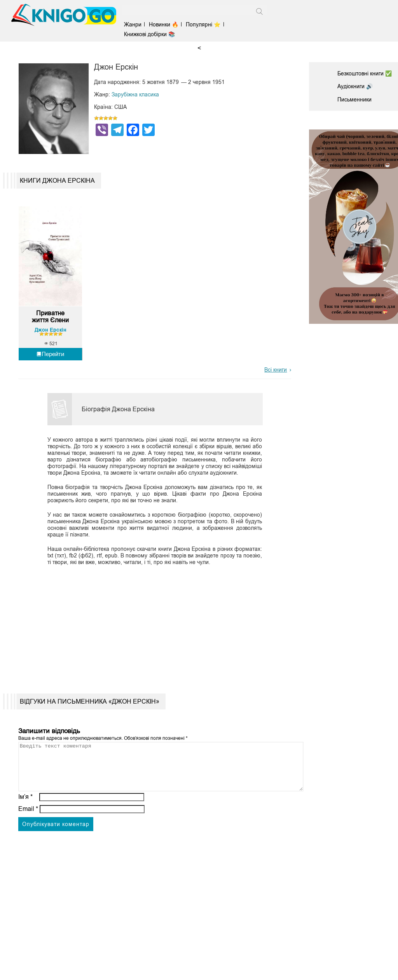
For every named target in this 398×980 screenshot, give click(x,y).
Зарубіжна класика (135, 94)
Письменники (354, 100)
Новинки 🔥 (164, 24)
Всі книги (276, 370)
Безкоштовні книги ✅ (365, 73)
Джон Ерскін (51, 330)
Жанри (133, 24)
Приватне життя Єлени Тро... (50, 317)
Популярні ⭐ (203, 24)
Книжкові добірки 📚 (149, 34)
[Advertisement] (151, 624)
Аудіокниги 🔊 (355, 86)
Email (28, 818)
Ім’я (26, 806)
